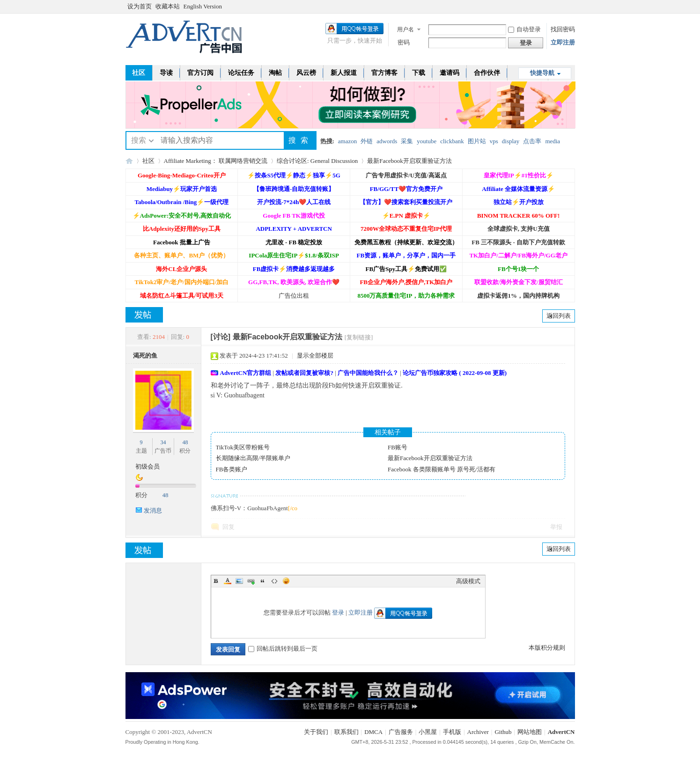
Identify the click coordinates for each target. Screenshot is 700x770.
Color (228, 581)
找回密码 (563, 29)
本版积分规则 (547, 648)
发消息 (153, 510)
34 (163, 442)
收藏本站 (168, 6)
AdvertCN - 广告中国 (129, 161)
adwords (387, 141)
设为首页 (140, 6)
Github (503, 732)
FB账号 (398, 447)
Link (251, 581)
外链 (367, 141)
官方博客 (384, 73)
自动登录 (524, 29)
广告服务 (401, 732)
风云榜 (306, 73)
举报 (556, 527)
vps (494, 141)
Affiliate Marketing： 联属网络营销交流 (216, 161)
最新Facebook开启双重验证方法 (409, 161)
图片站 (477, 141)
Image (239, 581)
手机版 (452, 732)
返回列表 (559, 316)
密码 (404, 42)
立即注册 (563, 42)
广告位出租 (294, 296)
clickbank (452, 141)
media (553, 141)
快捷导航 (542, 73)
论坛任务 (241, 73)
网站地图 (530, 732)
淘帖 (275, 73)
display (511, 141)
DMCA (373, 732)
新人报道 (344, 73)
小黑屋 (428, 732)
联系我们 (346, 732)
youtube (427, 141)
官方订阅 (200, 73)
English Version (203, 6)
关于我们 (316, 732)
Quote (263, 581)
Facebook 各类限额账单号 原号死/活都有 (442, 469)
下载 (419, 73)
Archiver (478, 732)
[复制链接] (359, 337)
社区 (139, 73)
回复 (228, 527)
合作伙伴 (487, 73)
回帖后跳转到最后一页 (283, 649)
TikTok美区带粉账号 (243, 447)
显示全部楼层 (315, 356)
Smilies (286, 581)
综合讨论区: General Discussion (317, 161)
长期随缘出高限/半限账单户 (253, 458)
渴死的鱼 (145, 356)
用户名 (405, 29)
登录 (338, 612)
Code (274, 581)
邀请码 (449, 73)
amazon (347, 141)
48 (185, 442)
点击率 (532, 141)
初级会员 (147, 466)
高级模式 (468, 581)
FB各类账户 (232, 469)
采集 (407, 141)
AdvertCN (561, 732)
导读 (166, 73)
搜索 (139, 140)
